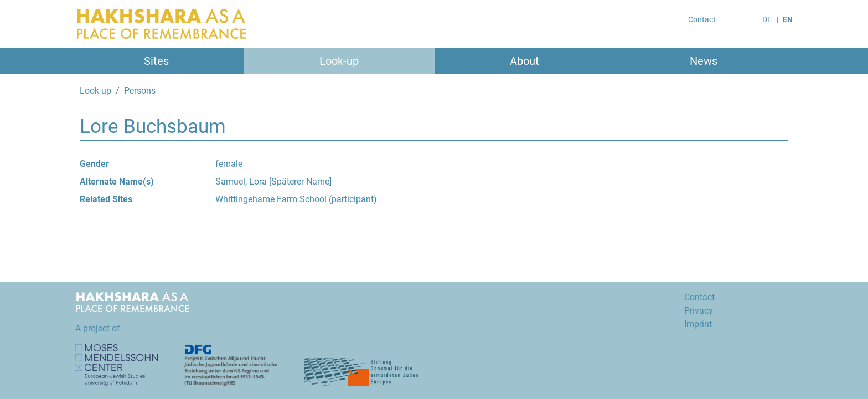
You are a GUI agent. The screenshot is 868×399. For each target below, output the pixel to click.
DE (767, 19)
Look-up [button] (339, 61)
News (704, 61)
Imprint (698, 324)
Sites (156, 61)
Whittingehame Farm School (271, 199)
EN (788, 19)
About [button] (525, 61)
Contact (702, 19)
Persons (140, 91)
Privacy (699, 311)
